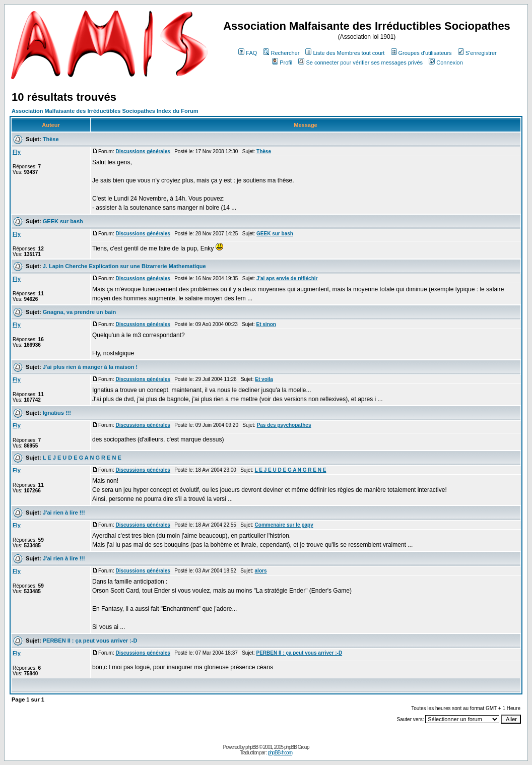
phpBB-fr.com (280, 753)
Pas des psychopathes (284, 425)
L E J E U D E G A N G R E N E (82, 458)
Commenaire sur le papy (284, 525)
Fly (17, 152)
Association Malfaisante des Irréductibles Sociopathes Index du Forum (105, 111)
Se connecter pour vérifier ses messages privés (360, 62)
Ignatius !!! (57, 413)
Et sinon (266, 324)
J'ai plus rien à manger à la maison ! (90, 367)
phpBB (252, 747)
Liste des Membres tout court (345, 53)
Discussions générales (143, 151)
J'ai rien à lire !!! (64, 513)
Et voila (264, 379)
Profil (282, 62)
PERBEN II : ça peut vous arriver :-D (90, 641)
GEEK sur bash (63, 221)
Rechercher (281, 53)
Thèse (51, 139)
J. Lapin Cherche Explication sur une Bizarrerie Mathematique (124, 266)
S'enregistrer (477, 53)
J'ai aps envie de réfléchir (287, 278)
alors (261, 571)
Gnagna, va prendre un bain (79, 312)
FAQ (248, 53)
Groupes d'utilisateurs (421, 53)
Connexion (446, 62)
